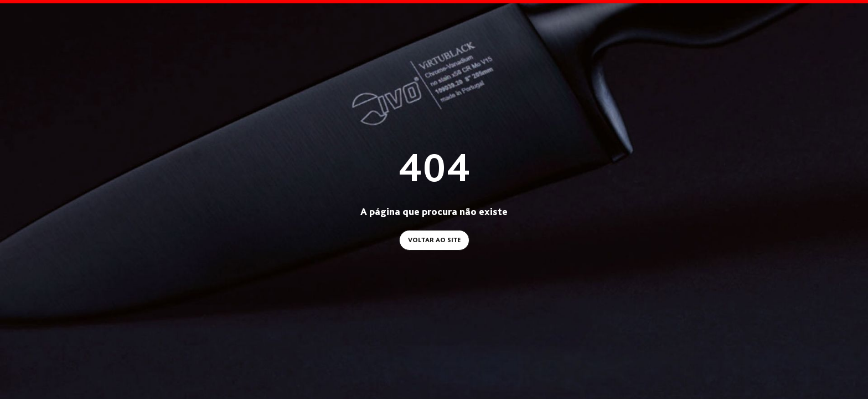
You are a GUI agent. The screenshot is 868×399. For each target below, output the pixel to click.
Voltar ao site (434, 238)
